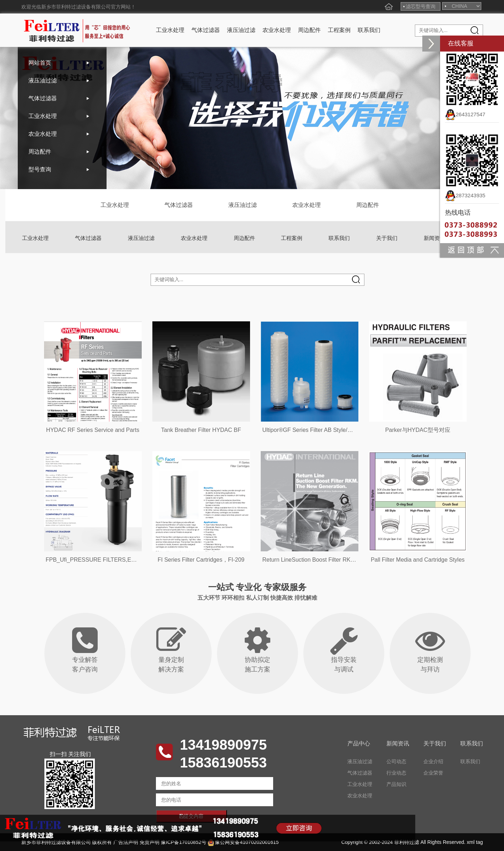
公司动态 (396, 761)
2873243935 (465, 195)
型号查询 (40, 169)
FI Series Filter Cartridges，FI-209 (201, 560)
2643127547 (465, 114)
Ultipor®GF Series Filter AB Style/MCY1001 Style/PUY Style (338, 430)
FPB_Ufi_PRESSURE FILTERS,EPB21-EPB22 (105, 560)
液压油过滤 (241, 30)
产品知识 (396, 784)
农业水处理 (277, 30)
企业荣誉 (433, 773)
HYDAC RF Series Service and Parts (93, 430)
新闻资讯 (434, 238)
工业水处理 (170, 30)
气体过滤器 (206, 30)
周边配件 (309, 30)
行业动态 (396, 773)
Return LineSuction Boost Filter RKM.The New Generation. (337, 560)
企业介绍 (433, 761)
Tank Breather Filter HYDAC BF (201, 430)
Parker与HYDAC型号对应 (418, 430)
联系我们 (369, 30)
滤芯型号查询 (421, 6)
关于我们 (387, 238)
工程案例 (339, 30)
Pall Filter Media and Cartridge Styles (418, 560)
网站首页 (40, 63)
